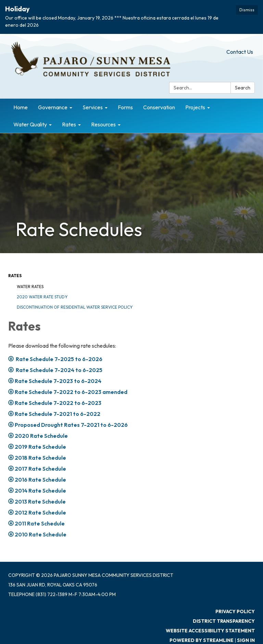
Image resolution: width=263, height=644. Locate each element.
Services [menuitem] (93, 107)
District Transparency (224, 621)
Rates (15, 276)
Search (243, 88)
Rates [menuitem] (69, 124)
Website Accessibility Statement (210, 631)
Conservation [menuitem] (159, 107)
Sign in (246, 640)
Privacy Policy (235, 611)
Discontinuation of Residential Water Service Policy (75, 307)
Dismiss (247, 10)
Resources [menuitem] (103, 124)
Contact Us (240, 52)
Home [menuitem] (21, 107)
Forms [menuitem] (125, 107)
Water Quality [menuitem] (30, 124)
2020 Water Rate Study (42, 297)
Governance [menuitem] (53, 107)
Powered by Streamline (202, 640)
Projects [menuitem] (195, 107)
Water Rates (30, 287)
